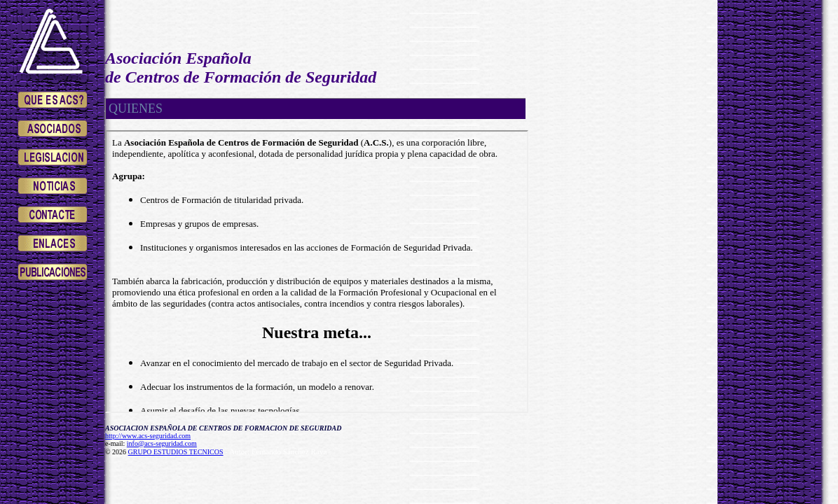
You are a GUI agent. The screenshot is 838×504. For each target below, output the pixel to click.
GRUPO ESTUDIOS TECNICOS (176, 452)
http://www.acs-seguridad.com (148, 436)
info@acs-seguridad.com (162, 443)
